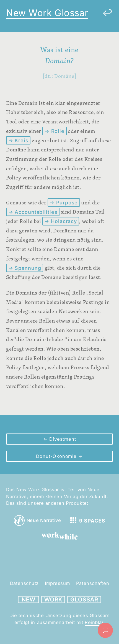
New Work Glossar (47, 13)
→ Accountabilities (33, 212)
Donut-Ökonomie (57, 456)
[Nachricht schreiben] (105, 630)
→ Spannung (25, 268)
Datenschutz (24, 583)
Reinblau (95, 622)
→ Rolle (55, 131)
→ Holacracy (61, 221)
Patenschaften (93, 583)
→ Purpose (64, 203)
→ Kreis (18, 140)
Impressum (57, 583)
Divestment (62, 439)
